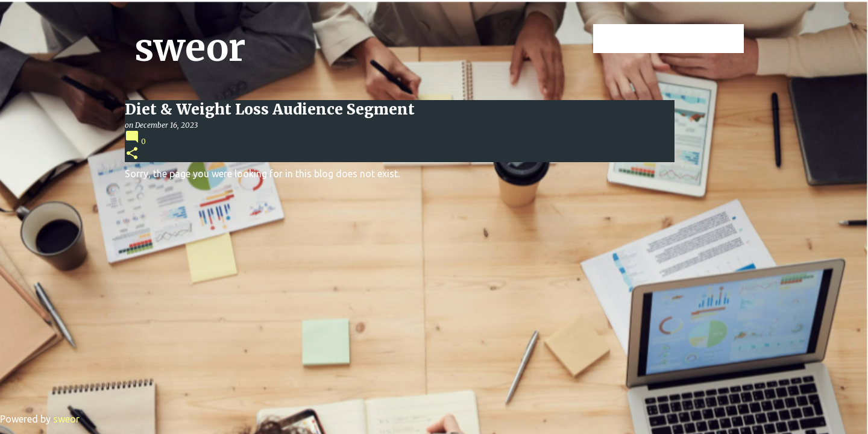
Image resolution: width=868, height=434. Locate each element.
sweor (190, 48)
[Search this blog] (681, 39)
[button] (132, 154)
